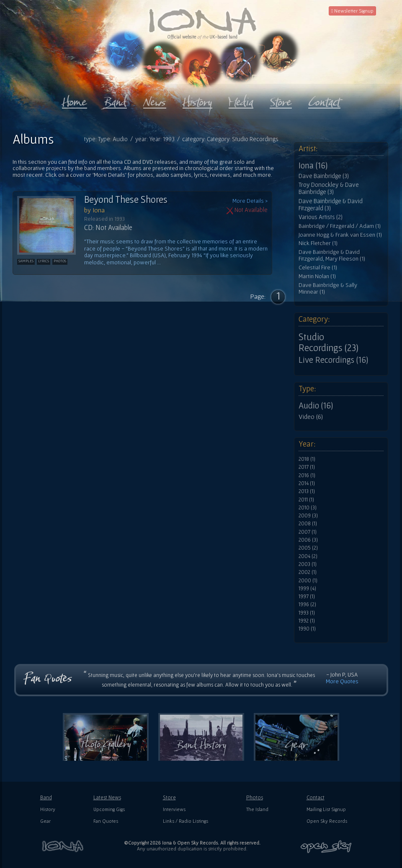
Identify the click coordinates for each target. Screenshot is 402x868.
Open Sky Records (327, 821)
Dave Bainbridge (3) (324, 176)
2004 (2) (308, 556)
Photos (255, 797)
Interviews (174, 809)
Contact (316, 797)
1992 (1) (307, 621)
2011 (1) (306, 500)
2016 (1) (307, 475)
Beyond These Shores (126, 199)
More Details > (250, 201)
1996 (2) (307, 604)
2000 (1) (308, 581)
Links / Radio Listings (186, 821)
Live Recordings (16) (333, 360)
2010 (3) (308, 508)
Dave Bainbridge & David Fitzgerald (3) (331, 205)
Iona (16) (313, 165)
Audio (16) (316, 406)
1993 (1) (307, 613)
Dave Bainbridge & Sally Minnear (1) (328, 288)
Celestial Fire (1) (318, 267)
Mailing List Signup (326, 809)
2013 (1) (307, 491)
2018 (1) (307, 459)
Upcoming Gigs (109, 809)
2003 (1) (308, 564)
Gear (45, 821)
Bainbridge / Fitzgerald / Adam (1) (340, 226)
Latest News (107, 797)
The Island (257, 809)
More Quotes (342, 681)
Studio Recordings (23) (329, 342)
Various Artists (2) (321, 217)
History (48, 809)
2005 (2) (308, 548)
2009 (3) (308, 516)
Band (46, 797)
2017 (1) (307, 467)
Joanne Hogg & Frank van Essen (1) (340, 235)
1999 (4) (307, 589)
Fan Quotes (106, 821)
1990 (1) (307, 629)
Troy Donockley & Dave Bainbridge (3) (329, 188)
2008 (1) (308, 524)
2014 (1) (307, 483)
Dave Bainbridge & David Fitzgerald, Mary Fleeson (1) (332, 255)
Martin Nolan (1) (317, 276)
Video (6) (311, 416)
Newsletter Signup (352, 11)
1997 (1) (307, 597)
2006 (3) (308, 540)
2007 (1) (308, 532)
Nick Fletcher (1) (318, 243)
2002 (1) (308, 572)
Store (169, 797)
